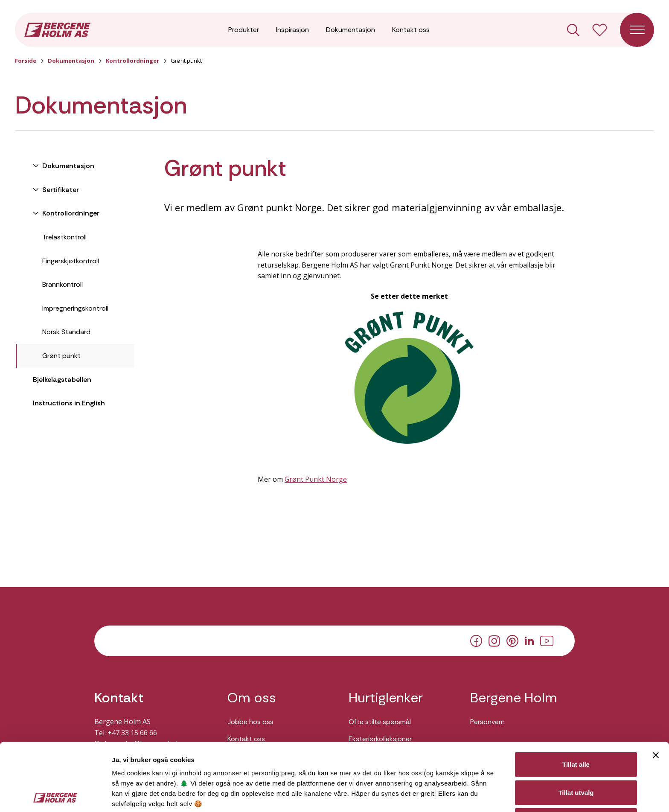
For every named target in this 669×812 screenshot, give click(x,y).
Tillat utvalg (576, 725)
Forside (26, 61)
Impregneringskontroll (75, 308)
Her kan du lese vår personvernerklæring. (179, 757)
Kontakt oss (411, 30)
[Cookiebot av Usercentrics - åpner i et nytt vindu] (55, 795)
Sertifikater (60, 190)
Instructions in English (69, 403)
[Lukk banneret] (656, 687)
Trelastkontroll (64, 237)
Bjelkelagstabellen (62, 380)
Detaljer (454, 795)
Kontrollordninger (132, 61)
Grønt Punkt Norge (316, 479)
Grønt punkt (61, 356)
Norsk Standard (66, 332)
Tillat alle (576, 697)
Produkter (244, 30)
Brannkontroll (63, 284)
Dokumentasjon (350, 30)
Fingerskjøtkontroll (71, 261)
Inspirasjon (292, 30)
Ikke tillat (576, 752)
